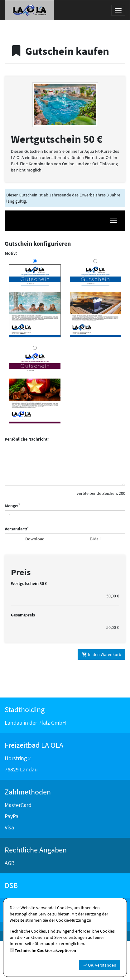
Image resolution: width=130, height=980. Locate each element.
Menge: (12, 506)
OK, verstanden (100, 965)
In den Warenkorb (102, 694)
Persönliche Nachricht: (27, 439)
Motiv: (11, 253)
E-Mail (95, 539)
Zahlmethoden (28, 831)
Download (35, 539)
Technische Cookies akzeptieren (45, 950)
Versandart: (17, 529)
